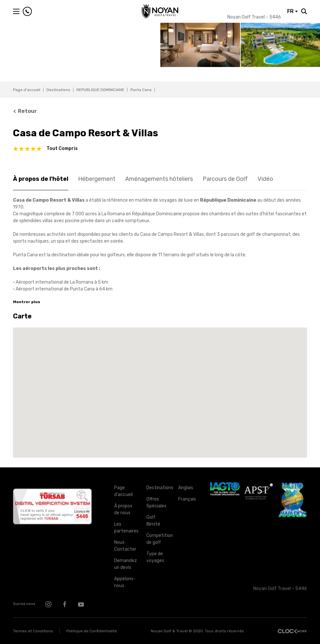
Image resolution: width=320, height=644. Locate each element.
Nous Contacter (125, 546)
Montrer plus (27, 302)
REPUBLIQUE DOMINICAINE (100, 90)
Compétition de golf (157, 539)
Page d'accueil (27, 90)
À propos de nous (123, 509)
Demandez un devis (125, 564)
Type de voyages (155, 557)
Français (187, 499)
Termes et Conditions (33, 631)
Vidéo (265, 179)
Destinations (58, 90)
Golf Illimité (153, 521)
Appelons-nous (125, 582)
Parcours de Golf (225, 179)
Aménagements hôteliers (159, 179)
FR (293, 11)
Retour (25, 111)
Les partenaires (125, 528)
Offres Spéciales (156, 503)
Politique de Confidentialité (92, 631)
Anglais (186, 488)
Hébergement (97, 179)
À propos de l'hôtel (41, 179)
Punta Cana (141, 90)
